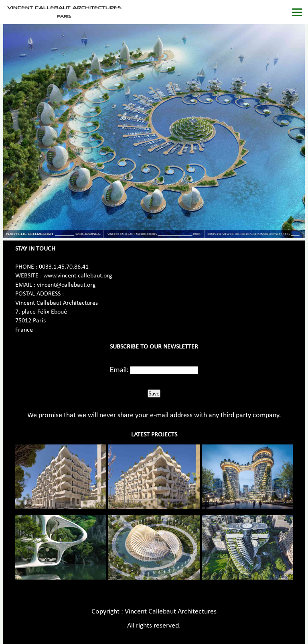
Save (154, 393)
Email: (119, 369)
